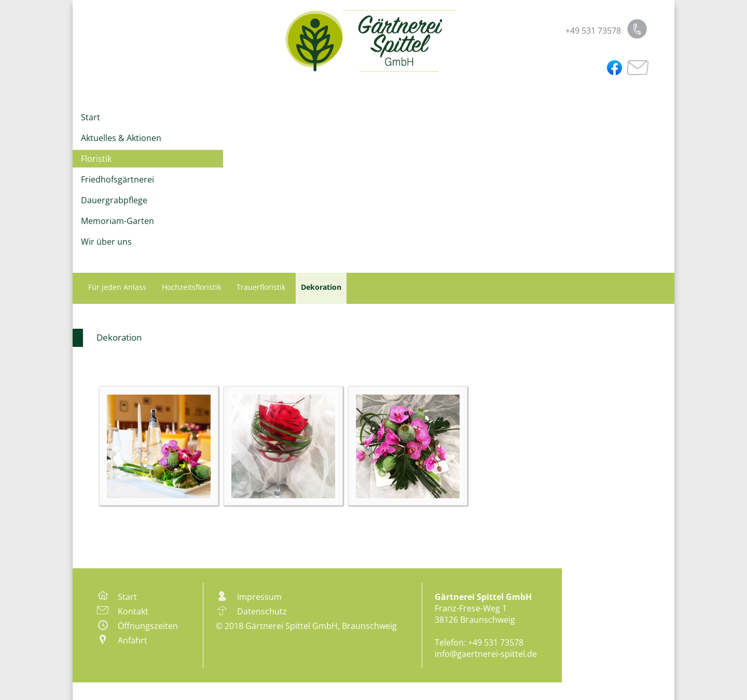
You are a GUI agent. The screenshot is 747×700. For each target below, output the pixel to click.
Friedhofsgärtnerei (117, 179)
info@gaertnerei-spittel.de (486, 654)
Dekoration (119, 337)
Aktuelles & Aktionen (121, 138)
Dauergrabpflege (114, 200)
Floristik (96, 159)
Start (91, 117)
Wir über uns (106, 242)
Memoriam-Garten (117, 221)
